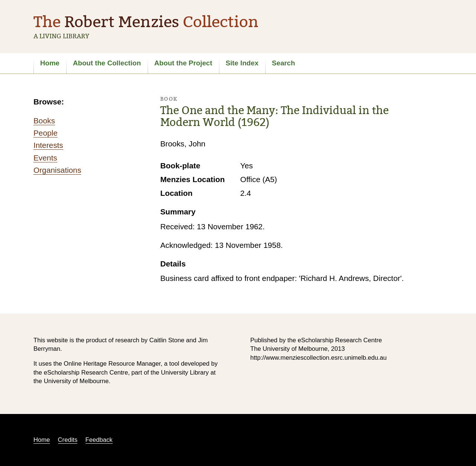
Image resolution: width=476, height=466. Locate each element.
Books (44, 121)
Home (50, 63)
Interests (48, 145)
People (46, 133)
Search (283, 63)
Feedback (99, 440)
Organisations (57, 170)
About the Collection (107, 63)
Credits (68, 440)
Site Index (242, 63)
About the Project (183, 63)
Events (45, 158)
